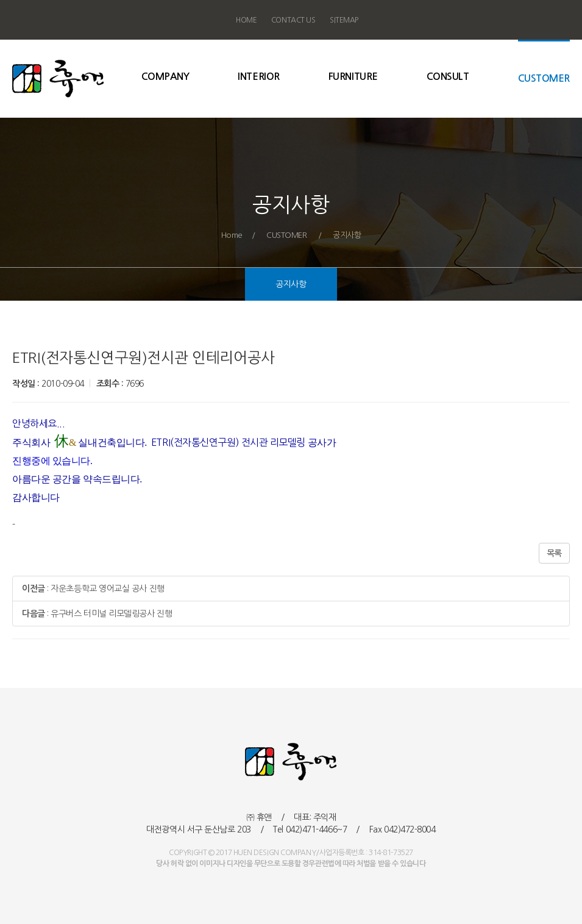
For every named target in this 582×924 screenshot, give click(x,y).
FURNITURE (353, 76)
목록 (554, 553)
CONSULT (448, 76)
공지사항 (291, 285)
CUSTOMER (544, 78)
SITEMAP (344, 20)
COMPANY (165, 76)
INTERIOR (258, 76)
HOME (246, 20)
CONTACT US (293, 20)
